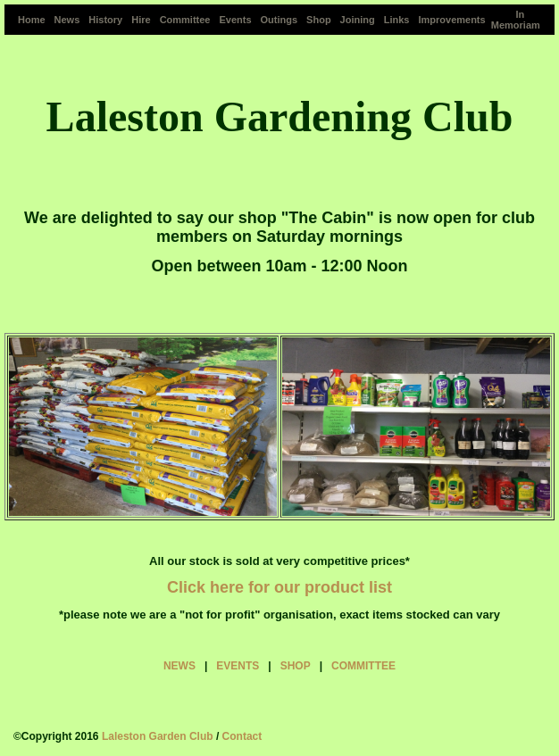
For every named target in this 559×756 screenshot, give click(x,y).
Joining (358, 20)
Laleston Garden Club (158, 736)
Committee (185, 20)
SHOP (296, 666)
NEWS (179, 666)
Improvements (451, 20)
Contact (242, 736)
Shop (319, 20)
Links (397, 20)
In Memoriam (516, 20)
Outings (279, 20)
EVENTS (238, 666)
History (105, 20)
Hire (141, 20)
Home (32, 20)
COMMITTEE (363, 666)
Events (235, 20)
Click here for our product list (279, 587)
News (67, 20)
